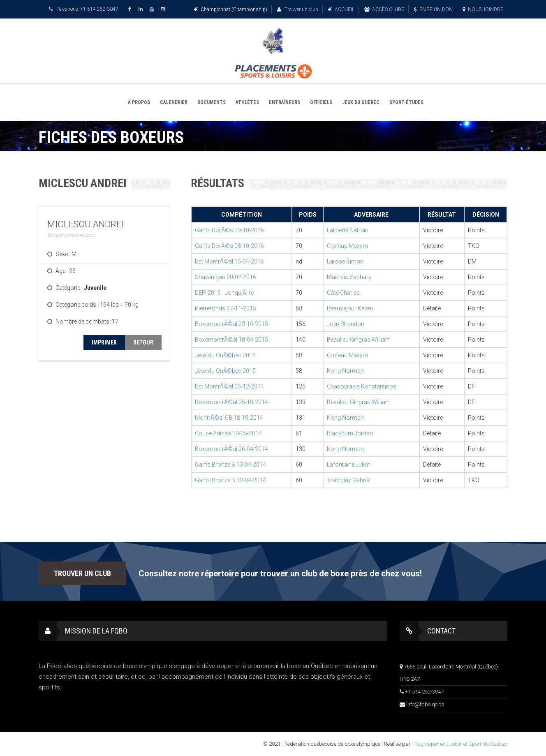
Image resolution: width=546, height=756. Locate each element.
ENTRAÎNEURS (285, 102)
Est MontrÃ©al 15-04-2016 (229, 261)
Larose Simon (345, 261)
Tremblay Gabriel (349, 480)
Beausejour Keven (350, 308)
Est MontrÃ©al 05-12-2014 (229, 386)
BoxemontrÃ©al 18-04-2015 (231, 340)
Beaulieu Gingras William (359, 340)
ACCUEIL (341, 9)
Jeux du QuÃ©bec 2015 (225, 355)
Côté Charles (343, 293)
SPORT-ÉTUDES (406, 102)
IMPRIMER (104, 342)
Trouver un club (298, 9)
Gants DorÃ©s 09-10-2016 (229, 230)
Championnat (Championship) (231, 9)
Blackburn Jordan (350, 433)
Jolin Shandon (346, 324)
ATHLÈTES (247, 102)
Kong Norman (345, 371)
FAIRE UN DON (433, 9)
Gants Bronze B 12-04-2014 (230, 480)
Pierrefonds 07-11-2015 (226, 308)
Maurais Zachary (349, 277)
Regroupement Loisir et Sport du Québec (461, 744)
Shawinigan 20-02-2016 (226, 277)
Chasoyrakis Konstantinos (362, 386)
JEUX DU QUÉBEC (361, 102)
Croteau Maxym (347, 246)
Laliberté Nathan (348, 230)
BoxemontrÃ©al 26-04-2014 (231, 449)
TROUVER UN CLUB (82, 573)
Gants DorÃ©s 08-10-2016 (229, 246)
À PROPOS (139, 102)
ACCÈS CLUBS (384, 9)
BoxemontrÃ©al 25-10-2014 (231, 402)
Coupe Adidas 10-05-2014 (228, 433)
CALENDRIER (174, 102)
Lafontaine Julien (349, 465)
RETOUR (143, 342)
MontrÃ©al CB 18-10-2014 (229, 418)
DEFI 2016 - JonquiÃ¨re (224, 293)
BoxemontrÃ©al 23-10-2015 (231, 324)
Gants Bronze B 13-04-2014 (230, 465)
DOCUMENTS (212, 102)
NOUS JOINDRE (483, 9)
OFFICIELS (321, 102)
